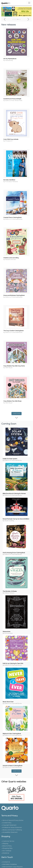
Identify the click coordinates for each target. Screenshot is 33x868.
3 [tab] (15, 19)
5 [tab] (18, 19)
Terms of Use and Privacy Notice (13, 842)
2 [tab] (14, 19)
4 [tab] (17, 19)
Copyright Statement (10, 846)
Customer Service (8, 862)
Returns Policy (7, 867)
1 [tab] (13, 19)
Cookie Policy (7, 844)
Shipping (5, 865)
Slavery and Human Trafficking (12, 851)
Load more (17, 424)
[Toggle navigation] (29, 3)
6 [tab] (19, 19)
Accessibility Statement (10, 854)
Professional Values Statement (12, 849)
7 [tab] (20, 19)
